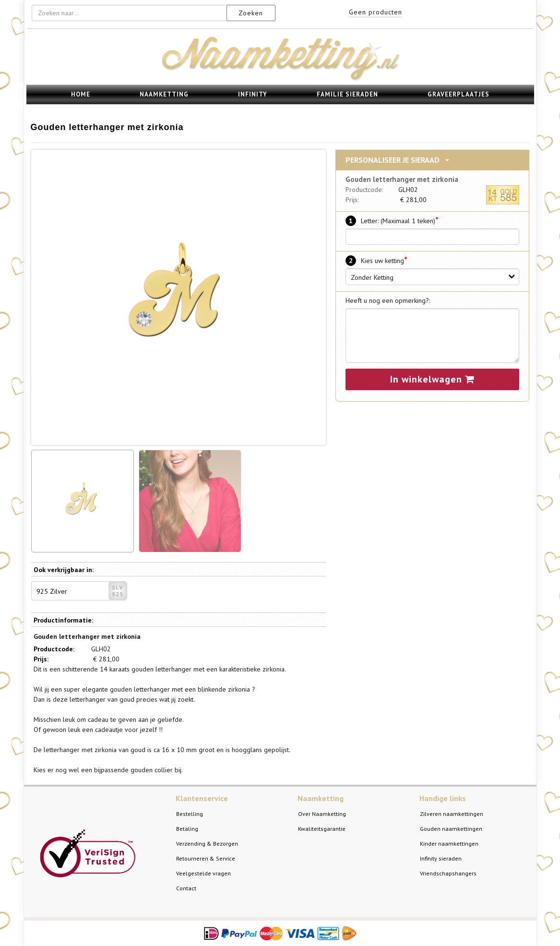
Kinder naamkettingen (449, 844)
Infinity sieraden (441, 858)
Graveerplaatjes (459, 94)
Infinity (253, 94)
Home (81, 94)
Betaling (187, 829)
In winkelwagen (432, 379)
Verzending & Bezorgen (207, 844)
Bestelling (190, 814)
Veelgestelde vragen (203, 873)
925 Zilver (82, 591)
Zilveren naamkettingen (452, 814)
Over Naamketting (322, 814)
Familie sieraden (347, 94)
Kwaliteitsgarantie (322, 829)
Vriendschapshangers (448, 873)
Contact (186, 888)
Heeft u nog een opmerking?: (388, 300)
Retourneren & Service (206, 858)
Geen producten (375, 12)
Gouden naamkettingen (451, 829)
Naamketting (164, 94)
